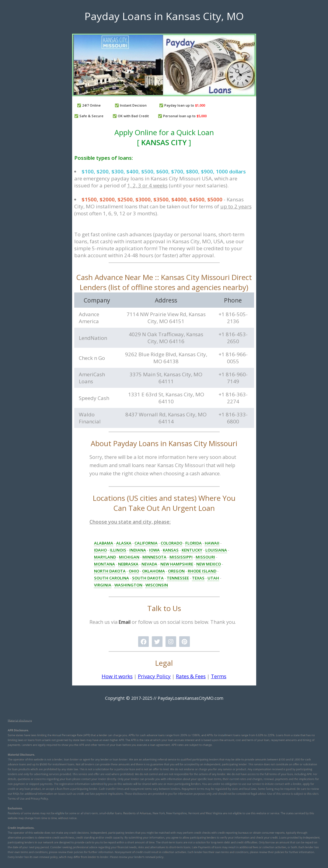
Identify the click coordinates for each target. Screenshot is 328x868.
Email (125, 622)
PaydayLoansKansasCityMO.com (190, 698)
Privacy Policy (154, 676)
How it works (117, 676)
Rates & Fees (191, 676)
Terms (219, 676)
